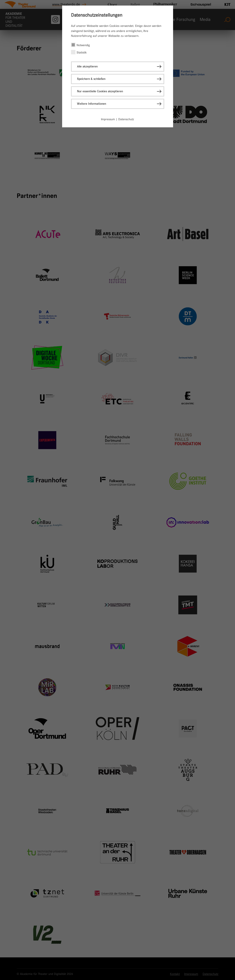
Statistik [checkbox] (82, 52)
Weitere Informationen (92, 104)
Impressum (108, 119)
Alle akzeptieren (87, 66)
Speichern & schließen (91, 79)
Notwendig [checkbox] (83, 45)
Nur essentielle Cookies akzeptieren (100, 91)
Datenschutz (126, 119)
